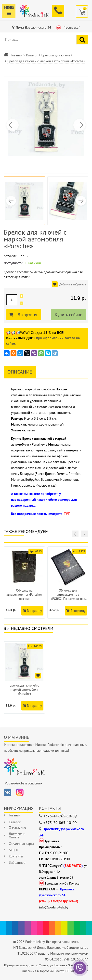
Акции (13, 850)
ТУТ (67, 514)
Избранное (17, 863)
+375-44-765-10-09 (60, 816)
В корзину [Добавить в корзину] (27, 315)
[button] (79, 125)
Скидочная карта (21, 844)
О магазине (17, 827)
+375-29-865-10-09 (60, 823)
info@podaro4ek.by (54, 907)
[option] (24, 678)
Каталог (32, 55)
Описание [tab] (20, 372)
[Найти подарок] (82, 40)
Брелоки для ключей (57, 55)
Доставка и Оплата (17, 835)
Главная (17, 55)
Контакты (16, 856)
